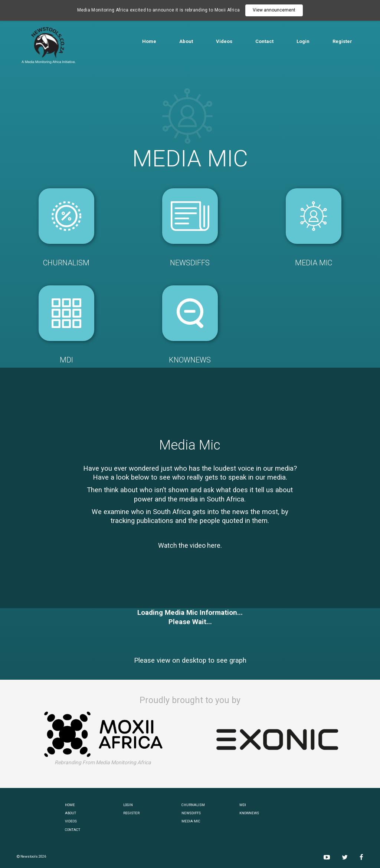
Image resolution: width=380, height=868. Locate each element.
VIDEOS (71, 821)
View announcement (274, 10)
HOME (70, 805)
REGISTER (131, 813)
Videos (224, 41)
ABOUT (71, 813)
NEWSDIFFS (191, 813)
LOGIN (128, 805)
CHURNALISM (193, 805)
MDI (243, 805)
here (214, 545)
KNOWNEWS (249, 813)
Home (149, 41)
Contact (264, 41)
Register (342, 41)
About (186, 41)
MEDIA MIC (191, 821)
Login (303, 41)
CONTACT (73, 830)
